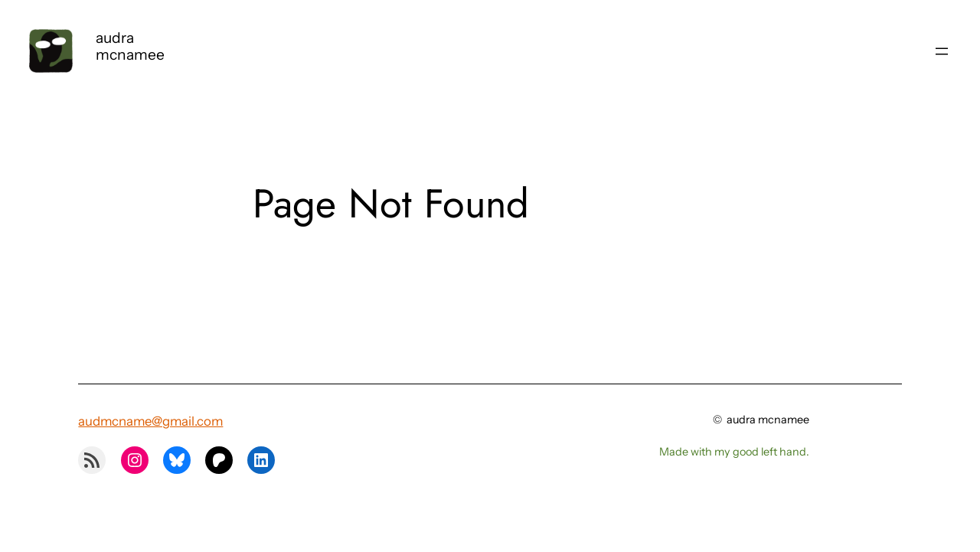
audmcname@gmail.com (150, 421)
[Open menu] (942, 51)
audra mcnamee (130, 46)
